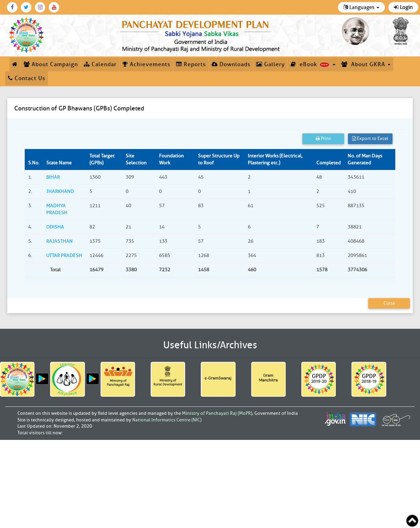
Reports (191, 64)
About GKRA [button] (366, 64)
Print (323, 138)
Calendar (100, 64)
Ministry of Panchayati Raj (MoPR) (217, 413)
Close (389, 303)
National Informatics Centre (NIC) (167, 420)
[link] (201, 35)
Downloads (231, 64)
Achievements (146, 64)
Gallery (270, 64)
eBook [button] (313, 64)
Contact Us (27, 78)
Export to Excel (370, 138)
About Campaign (51, 64)
